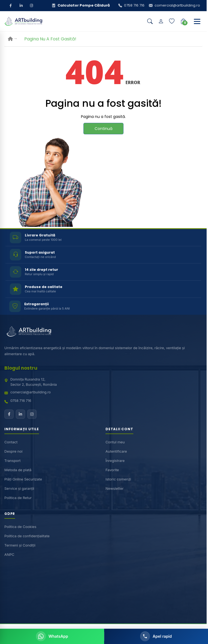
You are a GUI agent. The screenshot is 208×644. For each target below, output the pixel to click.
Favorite (112, 470)
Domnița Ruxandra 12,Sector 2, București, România (34, 382)
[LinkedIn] (21, 5)
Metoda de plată (18, 470)
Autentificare (116, 451)
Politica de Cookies (20, 527)
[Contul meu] (161, 21)
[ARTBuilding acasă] (29, 331)
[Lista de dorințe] (172, 21)
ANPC (9, 554)
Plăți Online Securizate (23, 479)
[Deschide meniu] (197, 21)
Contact (11, 442)
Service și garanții (19, 488)
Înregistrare (115, 460)
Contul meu (115, 442)
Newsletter (114, 488)
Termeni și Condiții (20, 545)
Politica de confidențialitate (27, 536)
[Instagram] (31, 5)
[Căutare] (150, 21)
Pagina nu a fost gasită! (50, 39)
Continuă (103, 129)
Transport (13, 460)
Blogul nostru (21, 368)
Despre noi (13, 451)
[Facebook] (11, 5)
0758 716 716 (21, 401)
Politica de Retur (18, 497)
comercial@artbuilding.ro (31, 392)
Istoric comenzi (118, 479)
